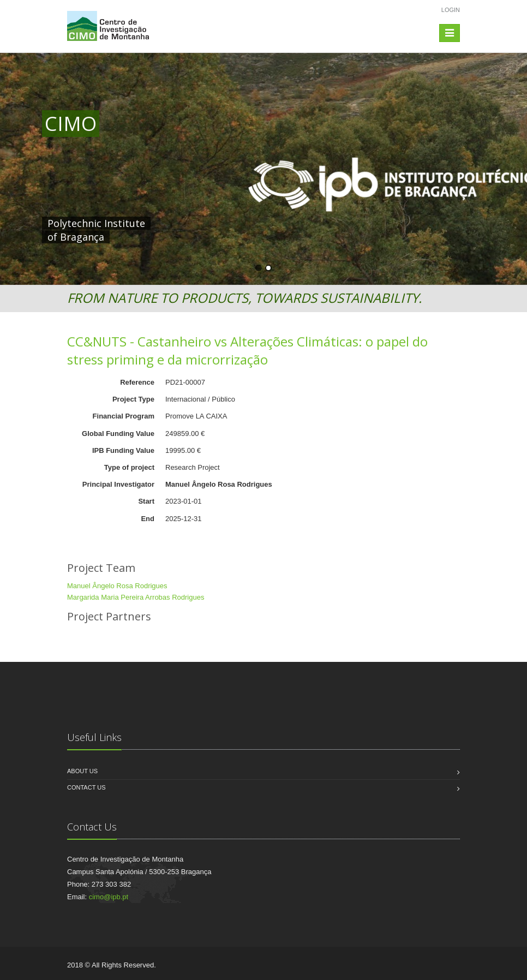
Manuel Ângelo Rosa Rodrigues (117, 586)
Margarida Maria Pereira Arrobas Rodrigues (136, 597)
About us (82, 771)
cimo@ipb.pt (109, 897)
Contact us (86, 787)
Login (451, 10)
